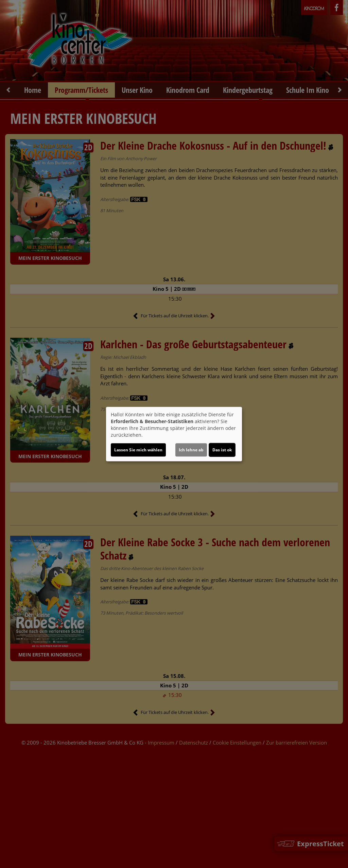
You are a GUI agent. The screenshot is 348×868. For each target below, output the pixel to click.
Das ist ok (222, 450)
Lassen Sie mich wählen (138, 450)
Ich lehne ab (191, 450)
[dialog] (174, 434)
